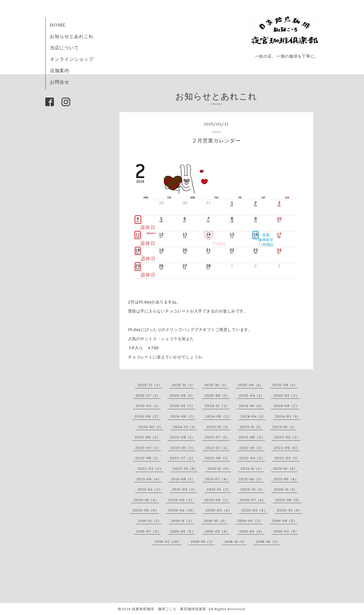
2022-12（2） (217, 448)
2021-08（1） (183, 479)
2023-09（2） (148, 437)
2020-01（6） (289, 510)
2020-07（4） (253, 500)
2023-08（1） (182, 437)
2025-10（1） (216, 385)
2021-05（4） (286, 479)
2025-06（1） (182, 395)
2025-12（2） (150, 385)
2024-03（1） (288, 416)
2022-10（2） (252, 448)
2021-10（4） (285, 468)
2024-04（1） (253, 416)
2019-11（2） (183, 521)
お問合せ (60, 82)
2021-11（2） (252, 468)
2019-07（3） (148, 531)
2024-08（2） (148, 416)
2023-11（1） (251, 427)
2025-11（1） (183, 385)
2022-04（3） (252, 458)
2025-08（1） (285, 385)
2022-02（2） (150, 468)
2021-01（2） (219, 489)
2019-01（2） (203, 542)
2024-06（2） (183, 416)
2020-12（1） (252, 489)
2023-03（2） (148, 448)
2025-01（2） (182, 406)
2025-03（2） (286, 395)
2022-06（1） (217, 458)
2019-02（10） (168, 542)
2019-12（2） (150, 521)
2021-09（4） (149, 479)
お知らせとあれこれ (72, 36)
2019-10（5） (216, 521)
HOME (58, 25)
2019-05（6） (217, 531)
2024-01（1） (185, 427)
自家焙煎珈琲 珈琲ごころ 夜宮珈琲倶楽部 (169, 609)
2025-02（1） (148, 406)
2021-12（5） (219, 468)
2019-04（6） (252, 531)
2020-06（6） (288, 500)
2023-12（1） (218, 427)
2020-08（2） (217, 500)
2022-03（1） (287, 458)
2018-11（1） (235, 542)
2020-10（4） (146, 500)
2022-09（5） (287, 448)
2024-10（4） (251, 406)
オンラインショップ (72, 59)
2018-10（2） (268, 542)
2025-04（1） (251, 395)
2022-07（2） (182, 458)
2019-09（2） (250, 521)
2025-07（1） (148, 395)
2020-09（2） (181, 500)
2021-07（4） (217, 479)
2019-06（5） (183, 531)
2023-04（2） (287, 437)
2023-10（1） (284, 427)
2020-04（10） (182, 510)
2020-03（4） (219, 510)
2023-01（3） (183, 448)
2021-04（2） (150, 489)
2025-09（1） (250, 385)
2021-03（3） (184, 489)
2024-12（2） (217, 406)
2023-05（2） (252, 437)
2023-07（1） (217, 437)
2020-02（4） (254, 510)
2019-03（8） (286, 531)
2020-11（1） (286, 489)
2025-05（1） (217, 395)
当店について (64, 48)
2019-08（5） (284, 521)
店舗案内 (60, 70)
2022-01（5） (185, 468)
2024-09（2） (286, 406)
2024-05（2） (218, 416)
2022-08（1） (148, 458)
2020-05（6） (146, 510)
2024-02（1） (151, 427)
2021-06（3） (251, 479)
